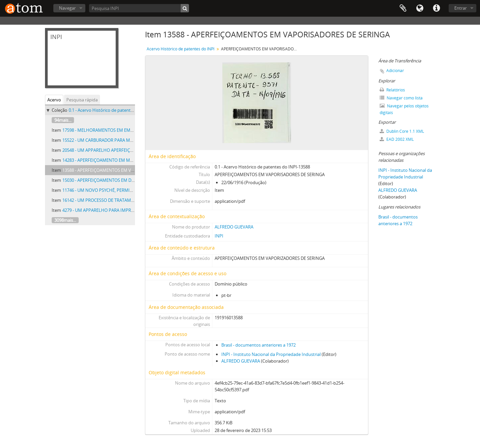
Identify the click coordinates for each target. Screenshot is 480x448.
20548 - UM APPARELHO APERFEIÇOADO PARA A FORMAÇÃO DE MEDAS (133, 150)
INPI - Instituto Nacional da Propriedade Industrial (271, 354)
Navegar (67, 8)
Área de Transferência (403, 8)
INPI (219, 236)
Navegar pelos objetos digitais (404, 109)
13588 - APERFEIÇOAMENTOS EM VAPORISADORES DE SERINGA (125, 170)
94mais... (63, 120)
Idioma (420, 8)
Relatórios (392, 90)
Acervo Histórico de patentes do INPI (180, 49)
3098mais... (65, 220)
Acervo (54, 100)
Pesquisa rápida (82, 100)
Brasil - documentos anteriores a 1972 (258, 345)
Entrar (460, 8)
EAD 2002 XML (397, 139)
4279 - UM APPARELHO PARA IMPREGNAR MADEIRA (113, 210)
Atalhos (436, 8)
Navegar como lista (401, 98)
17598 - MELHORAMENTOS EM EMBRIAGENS (106, 130)
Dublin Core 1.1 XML (402, 131)
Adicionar (395, 71)
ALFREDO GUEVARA (234, 227)
